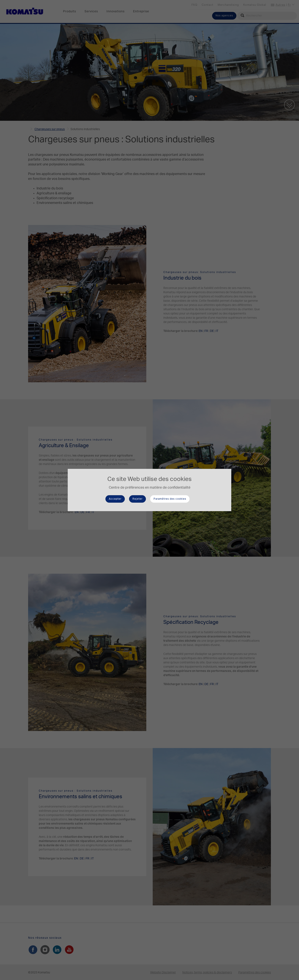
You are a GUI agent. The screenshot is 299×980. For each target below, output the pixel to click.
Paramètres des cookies (170, 499)
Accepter (115, 499)
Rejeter (137, 499)
